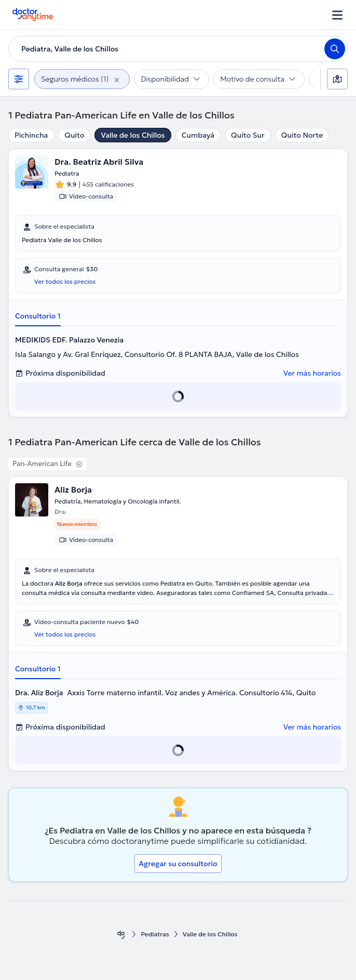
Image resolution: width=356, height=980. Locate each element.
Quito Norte (302, 135)
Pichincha (31, 135)
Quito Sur (248, 135)
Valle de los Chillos (133, 135)
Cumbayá (198, 135)
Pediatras (155, 934)
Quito (74, 135)
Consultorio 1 (38, 316)
